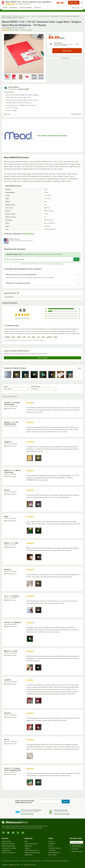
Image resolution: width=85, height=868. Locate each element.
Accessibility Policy (35, 861)
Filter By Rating (35, 386)
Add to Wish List (65, 58)
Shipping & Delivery (76, 851)
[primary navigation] (6, 3)
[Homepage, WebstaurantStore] (43, 3)
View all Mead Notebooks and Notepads (52, 136)
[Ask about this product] (42, 259)
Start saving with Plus (27, 814)
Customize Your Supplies (9, 848)
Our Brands (52, 844)
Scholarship (52, 850)
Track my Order (77, 846)
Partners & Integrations (9, 853)
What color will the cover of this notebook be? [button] (21, 275)
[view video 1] (30, 639)
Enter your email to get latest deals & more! (25, 802)
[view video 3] (25, 375)
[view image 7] (61, 375)
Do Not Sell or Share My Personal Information (56, 861)
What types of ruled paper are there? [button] (18, 283)
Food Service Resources (32, 850)
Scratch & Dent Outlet (31, 844)
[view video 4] (34, 375)
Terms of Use (51, 264)
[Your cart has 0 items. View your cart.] (80, 3)
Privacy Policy (60, 264)
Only (50, 35)
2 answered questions (26, 30)
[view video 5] (43, 375)
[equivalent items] (18, 293)
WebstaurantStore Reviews (32, 853)
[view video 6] (52, 375)
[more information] (28, 89)
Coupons (27, 848)
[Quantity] (51, 51)
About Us (51, 841)
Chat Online (74, 849)
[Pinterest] (23, 833)
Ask (76, 259)
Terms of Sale (6, 861)
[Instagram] (3, 833)
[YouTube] (8, 833)
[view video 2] (17, 375)
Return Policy (52, 855)
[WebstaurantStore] (25, 822)
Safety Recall (28, 855)
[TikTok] (18, 833)
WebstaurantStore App (8, 846)
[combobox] (42, 8)
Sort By (6, 386)
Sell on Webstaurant (54, 853)
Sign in (77, 44)
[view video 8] (69, 375)
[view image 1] (8, 375)
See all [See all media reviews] (79, 368)
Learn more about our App (62, 814)
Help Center (76, 842)
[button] (7, 77)
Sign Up (66, 802)
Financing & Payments (55, 848)
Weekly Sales (29, 846)
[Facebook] (13, 833)
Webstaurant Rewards (8, 844)
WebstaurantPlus (7, 841)
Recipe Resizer (6, 850)
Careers (51, 846)
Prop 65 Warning (28, 234)
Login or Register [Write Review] (43, 358)
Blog (26, 841)
